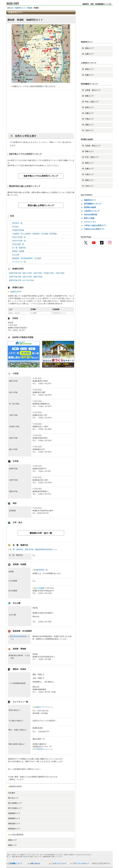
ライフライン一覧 (19, 262)
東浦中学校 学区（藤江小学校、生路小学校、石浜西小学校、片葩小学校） (37, 273)
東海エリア (12, 840)
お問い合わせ (35, 863)
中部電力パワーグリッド (43, 707)
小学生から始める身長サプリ (95, 225)
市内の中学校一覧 (19, 241)
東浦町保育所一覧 (40, 570)
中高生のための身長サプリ (94, 229)
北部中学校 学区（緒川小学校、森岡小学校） (26, 277)
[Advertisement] (41, 112)
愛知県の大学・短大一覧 (41, 533)
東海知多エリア (14, 829)
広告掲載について (15, 863)
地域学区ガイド (20, 8)
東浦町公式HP (16, 292)
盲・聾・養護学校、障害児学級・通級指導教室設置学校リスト (33, 549)
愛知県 (30, 8)
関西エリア (12, 845)
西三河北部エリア (15, 808)
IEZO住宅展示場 (90, 215)
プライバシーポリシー (81, 863)
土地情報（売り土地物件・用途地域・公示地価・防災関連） (35, 234)
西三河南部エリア (15, 803)
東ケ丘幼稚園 (38, 588)
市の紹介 (16, 227)
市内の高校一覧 (18, 244)
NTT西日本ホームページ (43, 749)
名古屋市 (12, 793)
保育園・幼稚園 (18, 251)
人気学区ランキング (92, 211)
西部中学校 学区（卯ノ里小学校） (22, 280)
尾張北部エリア (14, 824)
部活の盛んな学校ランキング (41, 205)
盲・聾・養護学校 (19, 248)
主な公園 (16, 255)
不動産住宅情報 (18, 230)
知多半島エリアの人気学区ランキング (41, 176)
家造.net (10, 8)
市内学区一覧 (17, 223)
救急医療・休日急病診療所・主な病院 (27, 258)
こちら (17, 779)
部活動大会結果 (90, 207)
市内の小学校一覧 (19, 237)
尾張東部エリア (14, 818)
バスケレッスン (90, 222)
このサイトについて (59, 863)
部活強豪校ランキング (93, 204)
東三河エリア (13, 798)
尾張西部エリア (14, 813)
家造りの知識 (89, 218)
